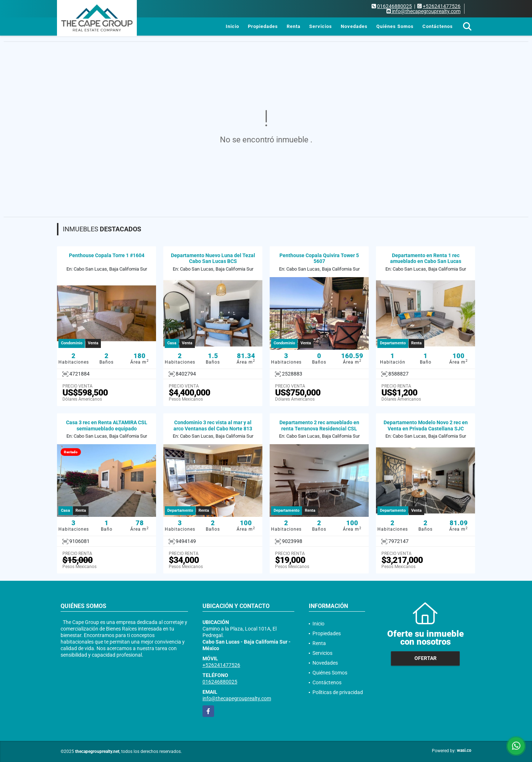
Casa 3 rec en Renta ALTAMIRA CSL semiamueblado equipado (107, 425)
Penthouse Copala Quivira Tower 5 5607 (319, 258)
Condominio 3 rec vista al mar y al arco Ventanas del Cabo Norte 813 (213, 425)
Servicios (321, 26)
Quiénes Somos (395, 26)
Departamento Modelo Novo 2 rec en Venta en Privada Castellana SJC (426, 425)
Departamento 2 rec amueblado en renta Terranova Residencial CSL (319, 425)
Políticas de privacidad (338, 692)
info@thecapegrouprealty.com (237, 698)
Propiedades (263, 26)
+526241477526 (442, 6)
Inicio (232, 26)
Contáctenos (438, 26)
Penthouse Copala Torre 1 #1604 (107, 255)
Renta (294, 26)
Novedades (354, 26)
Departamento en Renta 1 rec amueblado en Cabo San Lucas (426, 258)
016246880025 (394, 6)
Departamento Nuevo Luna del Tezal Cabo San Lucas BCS (213, 258)
